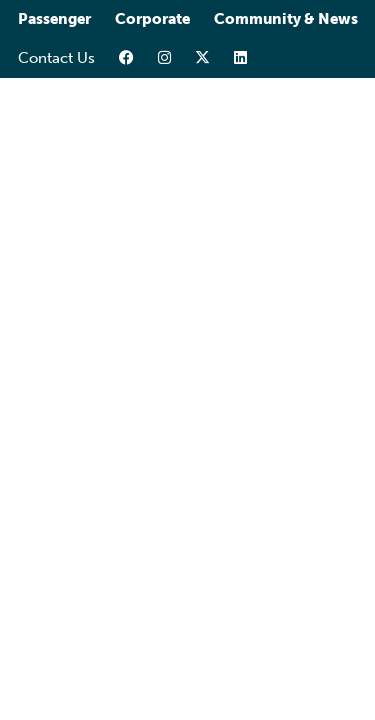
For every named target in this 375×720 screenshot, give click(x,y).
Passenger (54, 19)
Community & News (286, 19)
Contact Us (56, 58)
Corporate (152, 19)
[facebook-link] (126, 58)
